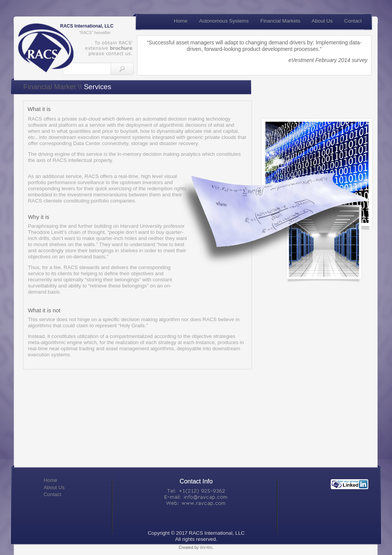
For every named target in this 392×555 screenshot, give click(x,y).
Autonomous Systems (224, 21)
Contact (52, 494)
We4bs (206, 547)
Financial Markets (280, 21)
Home (50, 480)
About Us (54, 487)
